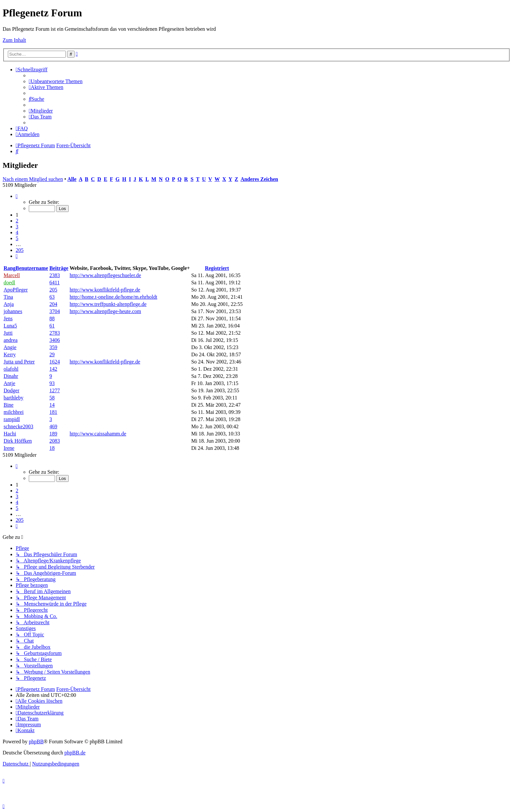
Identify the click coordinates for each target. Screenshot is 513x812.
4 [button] (17, 232)
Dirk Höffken (18, 441)
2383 (55, 275)
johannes (13, 311)
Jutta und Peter (19, 362)
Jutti (8, 333)
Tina (8, 297)
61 (52, 326)
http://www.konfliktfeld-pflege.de (105, 290)
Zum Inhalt (14, 40)
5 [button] (17, 238)
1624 (55, 362)
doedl (9, 282)
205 (53, 290)
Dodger (11, 390)
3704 (55, 311)
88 (52, 318)
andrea (11, 340)
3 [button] (17, 227)
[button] (17, 196)
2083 (55, 441)
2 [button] (17, 221)
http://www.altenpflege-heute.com (105, 311)
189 (53, 434)
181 (53, 412)
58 (52, 398)
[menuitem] (56, 81)
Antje (9, 383)
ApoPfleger (16, 290)
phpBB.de (75, 753)
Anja (9, 304)
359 (53, 347)
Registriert (217, 268)
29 (52, 354)
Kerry (10, 354)
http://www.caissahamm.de (98, 434)
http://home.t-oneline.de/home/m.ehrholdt (114, 297)
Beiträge (59, 268)
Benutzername (32, 268)
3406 (55, 340)
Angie (10, 347)
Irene (9, 448)
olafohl (11, 369)
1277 (55, 390)
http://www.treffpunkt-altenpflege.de (108, 304)
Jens (8, 318)
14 (52, 405)
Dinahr (11, 376)
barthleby (13, 398)
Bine (9, 405)
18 (52, 448)
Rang (9, 268)
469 (53, 426)
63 (52, 297)
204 (53, 304)
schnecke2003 (18, 426)
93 (52, 383)
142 (53, 369)
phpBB (36, 741)
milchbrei (14, 412)
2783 (55, 333)
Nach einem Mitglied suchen (33, 179)
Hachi (10, 434)
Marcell (12, 275)
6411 (54, 282)
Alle (72, 179)
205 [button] (20, 250)
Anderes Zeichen (259, 179)
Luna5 (10, 326)
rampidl (12, 419)
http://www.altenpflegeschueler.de (105, 275)
